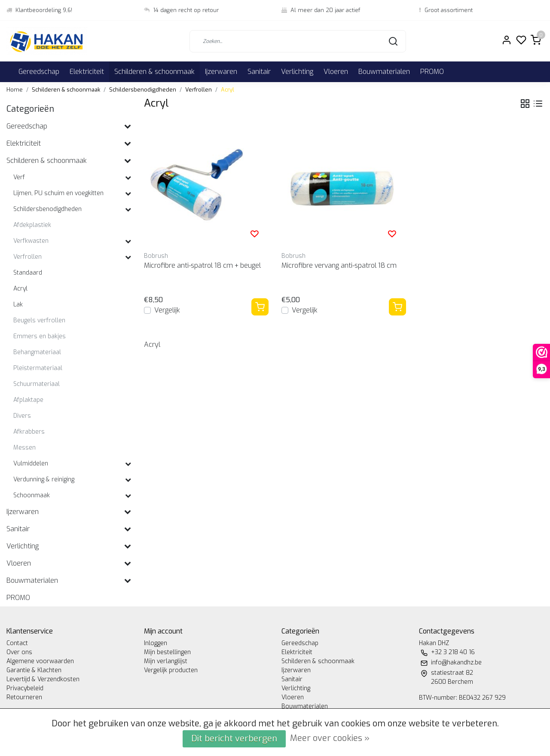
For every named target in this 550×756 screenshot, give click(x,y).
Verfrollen (199, 90)
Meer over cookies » (330, 738)
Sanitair (259, 72)
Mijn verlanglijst (166, 661)
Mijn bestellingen (167, 652)
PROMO (432, 72)
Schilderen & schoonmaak (154, 72)
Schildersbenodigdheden (143, 90)
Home (15, 90)
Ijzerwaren (221, 72)
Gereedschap (39, 72)
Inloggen (156, 643)
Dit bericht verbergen (234, 739)
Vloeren (336, 72)
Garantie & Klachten (34, 670)
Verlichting (297, 72)
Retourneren (24, 697)
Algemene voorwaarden (40, 661)
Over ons (19, 652)
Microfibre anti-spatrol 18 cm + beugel (202, 265)
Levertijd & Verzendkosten (43, 679)
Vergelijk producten (171, 670)
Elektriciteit (87, 72)
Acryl (228, 90)
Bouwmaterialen (384, 72)
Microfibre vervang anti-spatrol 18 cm (339, 265)
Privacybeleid (25, 688)
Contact (17, 643)
